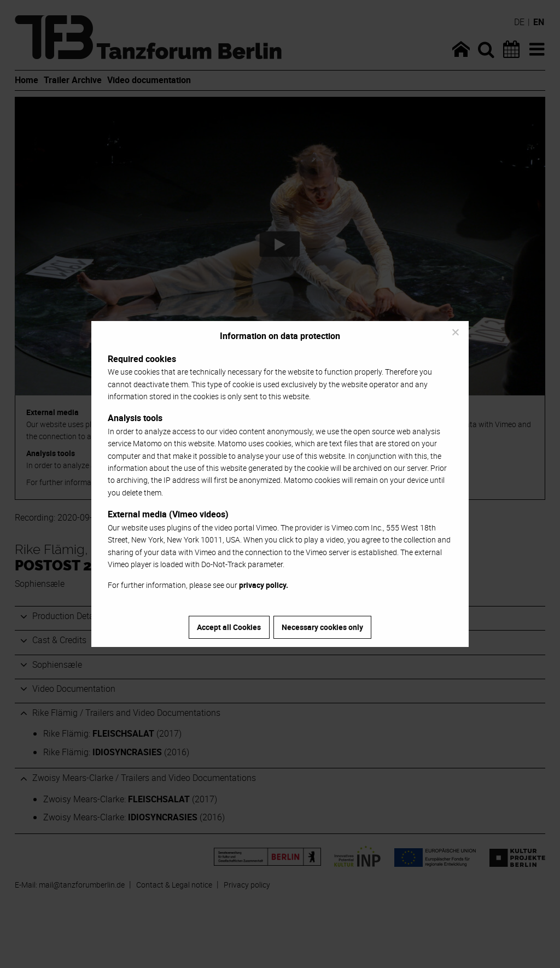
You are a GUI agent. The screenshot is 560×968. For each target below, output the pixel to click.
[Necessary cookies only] (455, 332)
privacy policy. (264, 585)
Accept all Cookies (229, 627)
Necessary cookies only (322, 627)
